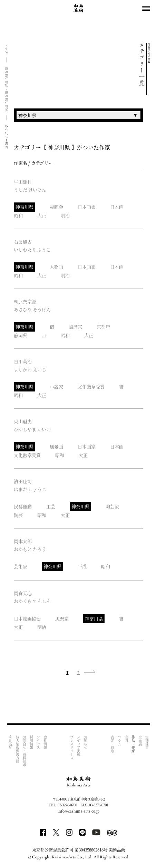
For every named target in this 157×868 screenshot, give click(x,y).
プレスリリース (72, 747)
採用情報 (31, 742)
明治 (65, 215)
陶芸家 (112, 506)
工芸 (51, 506)
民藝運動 (23, 506)
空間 (126, 739)
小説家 (56, 386)
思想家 (62, 619)
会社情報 (45, 742)
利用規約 (11, 742)
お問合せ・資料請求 (24, 751)
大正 (42, 215)
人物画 (56, 267)
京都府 (103, 327)
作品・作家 (133, 744)
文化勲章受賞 (91, 386)
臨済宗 (75, 327)
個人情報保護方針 (17, 749)
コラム (119, 741)
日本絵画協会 (27, 619)
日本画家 (87, 207)
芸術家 (21, 566)
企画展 (140, 741)
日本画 (117, 207)
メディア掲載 (79, 746)
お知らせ (86, 742)
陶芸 (18, 515)
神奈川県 (24, 207)
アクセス (38, 742)
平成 (82, 566)
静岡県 (21, 335)
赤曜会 (56, 207)
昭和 (18, 215)
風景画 (56, 446)
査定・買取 (112, 744)
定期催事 (147, 742)
